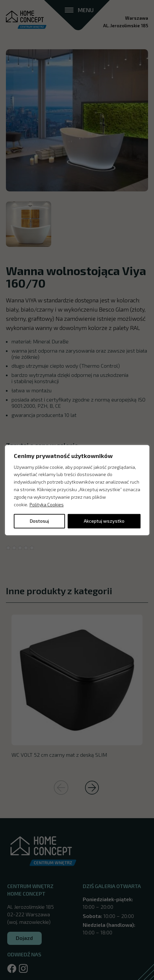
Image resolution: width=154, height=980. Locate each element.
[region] (77, 490)
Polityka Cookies (47, 504)
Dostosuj (39, 521)
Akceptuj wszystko (104, 521)
